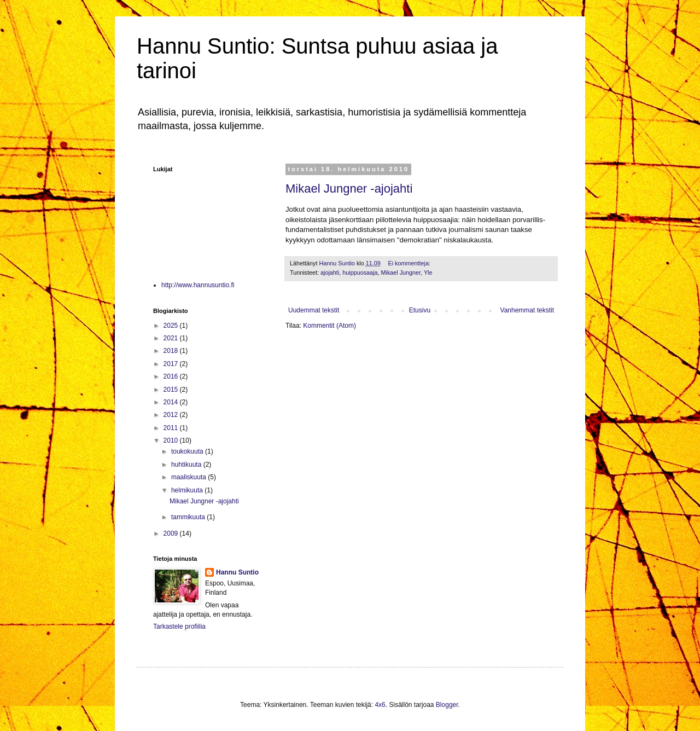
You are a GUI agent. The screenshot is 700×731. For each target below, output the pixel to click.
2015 (172, 390)
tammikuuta (189, 517)
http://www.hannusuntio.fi (198, 285)
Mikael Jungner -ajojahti (349, 188)
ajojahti (330, 272)
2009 (172, 533)
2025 (172, 326)
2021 (172, 338)
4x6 (380, 705)
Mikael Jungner (401, 272)
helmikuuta (188, 490)
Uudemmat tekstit (314, 310)
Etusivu (420, 310)
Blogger (447, 705)
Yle (428, 272)
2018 (172, 351)
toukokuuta (188, 451)
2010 (172, 440)
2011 (172, 428)
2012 (172, 415)
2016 (172, 376)
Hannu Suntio (237, 572)
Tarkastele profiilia (179, 626)
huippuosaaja (360, 272)
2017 (172, 364)
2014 (172, 402)
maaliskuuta (189, 477)
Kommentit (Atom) (329, 326)
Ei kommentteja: (410, 263)
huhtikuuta (187, 465)
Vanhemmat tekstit (527, 310)
